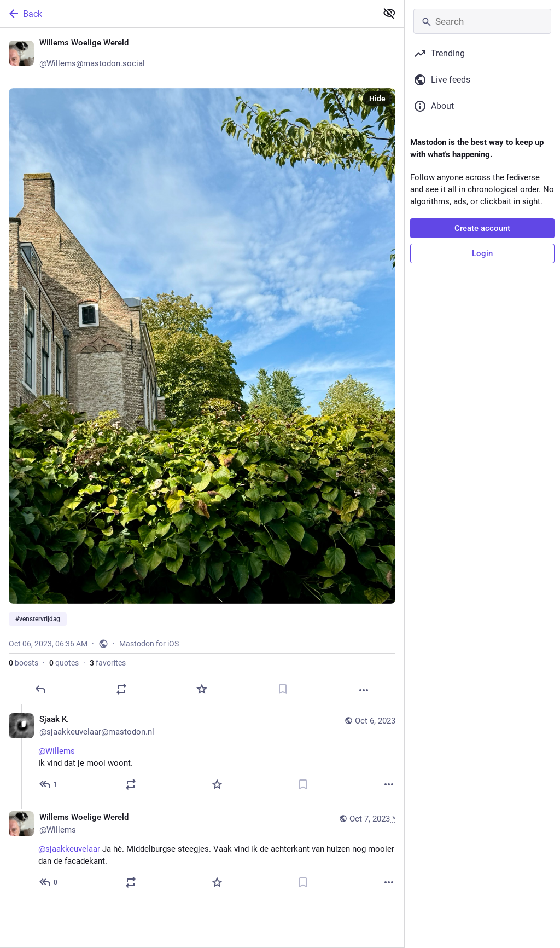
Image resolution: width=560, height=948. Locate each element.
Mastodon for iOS (149, 644)
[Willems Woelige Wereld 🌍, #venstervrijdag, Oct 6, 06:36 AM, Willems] (202, 366)
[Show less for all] (389, 13)
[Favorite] (202, 689)
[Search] (482, 21)
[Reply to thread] (49, 784)
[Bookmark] (283, 689)
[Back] (187, 14)
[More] (364, 690)
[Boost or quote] (121, 689)
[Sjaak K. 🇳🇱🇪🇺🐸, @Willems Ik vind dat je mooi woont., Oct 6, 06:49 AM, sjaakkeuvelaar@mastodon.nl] (202, 753)
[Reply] (40, 689)
